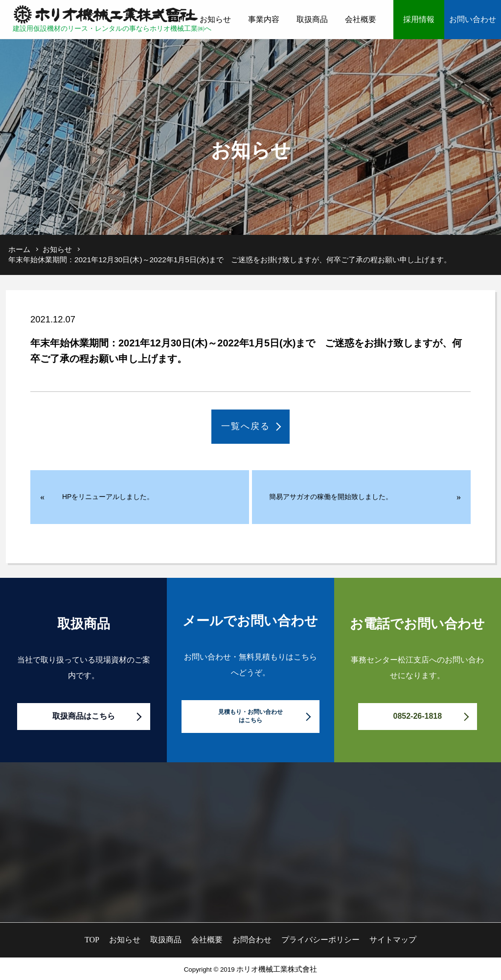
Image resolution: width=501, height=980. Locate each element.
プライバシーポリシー (320, 940)
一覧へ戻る (246, 426)
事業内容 (264, 19)
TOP (175, 19)
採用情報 (419, 19)
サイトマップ (393, 940)
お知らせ (215, 19)
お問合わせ (252, 940)
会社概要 (361, 19)
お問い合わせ (473, 19)
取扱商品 (312, 19)
